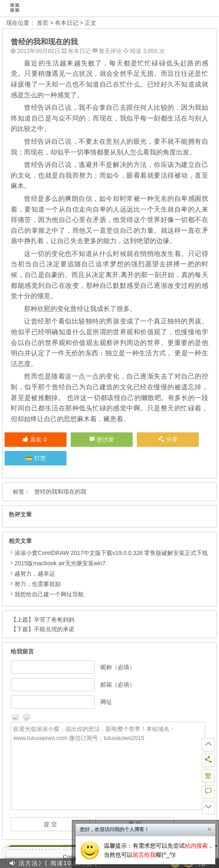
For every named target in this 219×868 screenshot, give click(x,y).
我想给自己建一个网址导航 (49, 594)
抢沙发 (105, 439)
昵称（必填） (118, 667)
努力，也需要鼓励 (38, 584)
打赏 (40, 458)
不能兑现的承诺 (54, 629)
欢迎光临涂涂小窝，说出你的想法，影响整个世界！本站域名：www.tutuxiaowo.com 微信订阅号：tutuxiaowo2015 (108, 766)
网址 (106, 702)
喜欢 (35, 439)
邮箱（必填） (118, 685)
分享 (168, 439)
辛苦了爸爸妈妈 (54, 620)
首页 (43, 23)
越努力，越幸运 (35, 574)
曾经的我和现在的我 (60, 492)
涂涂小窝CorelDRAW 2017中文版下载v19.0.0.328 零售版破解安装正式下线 (111, 553)
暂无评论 (110, 51)
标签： (21, 492)
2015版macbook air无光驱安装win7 (60, 563)
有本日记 (67, 23)
